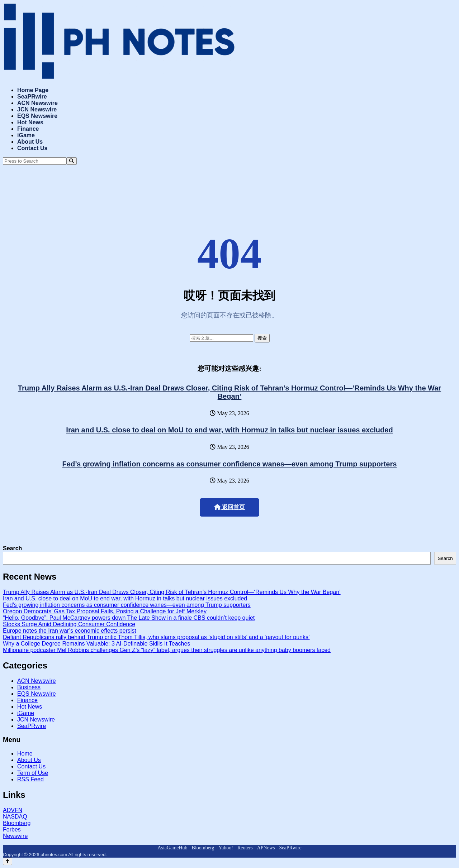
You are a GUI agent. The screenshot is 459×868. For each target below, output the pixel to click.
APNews (266, 848)
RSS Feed (30, 779)
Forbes (12, 829)
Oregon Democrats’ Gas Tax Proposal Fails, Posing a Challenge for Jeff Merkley (105, 611)
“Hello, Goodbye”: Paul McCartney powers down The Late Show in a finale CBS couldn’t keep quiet (129, 618)
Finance (28, 129)
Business (29, 687)
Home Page (33, 90)
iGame (26, 135)
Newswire (15, 836)
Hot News (30, 122)
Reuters (245, 848)
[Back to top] (8, 861)
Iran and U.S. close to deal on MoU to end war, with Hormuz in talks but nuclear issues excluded (229, 430)
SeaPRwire (32, 97)
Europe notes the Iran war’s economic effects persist (70, 631)
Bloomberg (17, 823)
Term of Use (33, 773)
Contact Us (32, 148)
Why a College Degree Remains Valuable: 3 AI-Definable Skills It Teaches (96, 644)
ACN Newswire (37, 103)
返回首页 (229, 507)
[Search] (72, 161)
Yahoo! (226, 848)
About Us (30, 142)
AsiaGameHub (172, 848)
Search (12, 548)
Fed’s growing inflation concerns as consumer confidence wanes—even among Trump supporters (230, 464)
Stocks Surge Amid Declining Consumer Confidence (69, 624)
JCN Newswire (37, 109)
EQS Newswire (37, 116)
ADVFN (13, 810)
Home (25, 754)
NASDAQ (15, 817)
